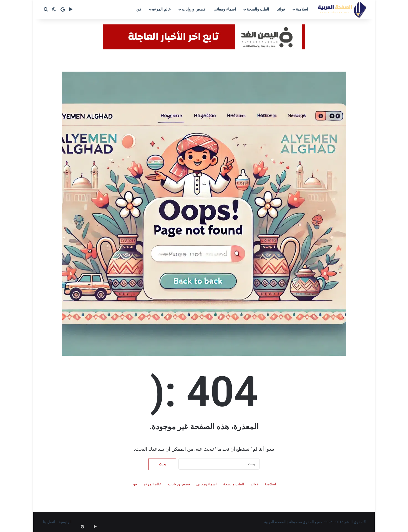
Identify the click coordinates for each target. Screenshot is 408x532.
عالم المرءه (161, 9)
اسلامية (302, 9)
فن (139, 9)
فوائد (281, 9)
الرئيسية (65, 522)
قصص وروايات (194, 9)
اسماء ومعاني (225, 9)
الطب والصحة (258, 9)
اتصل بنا (49, 522)
